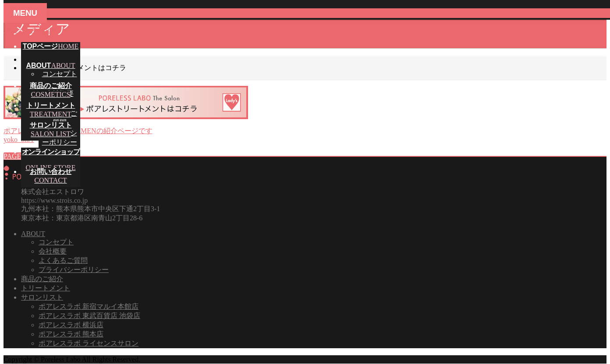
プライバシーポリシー (74, 270)
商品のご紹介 (42, 279)
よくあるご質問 (63, 260)
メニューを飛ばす (32, 30)
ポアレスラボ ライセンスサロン (89, 343)
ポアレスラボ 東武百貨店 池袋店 (89, 316)
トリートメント (46, 288)
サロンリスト (42, 297)
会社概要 (53, 251)
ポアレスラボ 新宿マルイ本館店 (89, 306)
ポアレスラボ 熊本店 (71, 334)
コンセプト (60, 74)
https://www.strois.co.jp (54, 200)
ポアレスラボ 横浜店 (71, 325)
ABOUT (33, 234)
